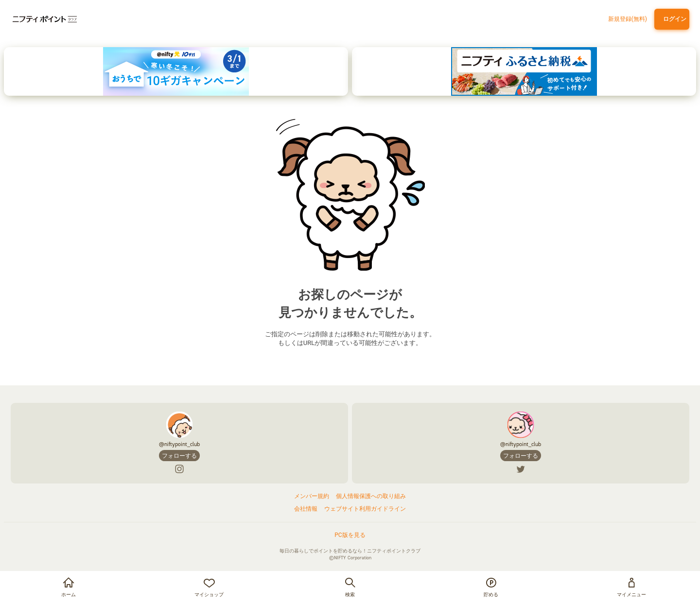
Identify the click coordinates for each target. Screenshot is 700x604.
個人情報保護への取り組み (371, 496)
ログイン (673, 19)
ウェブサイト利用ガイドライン (365, 509)
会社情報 (306, 509)
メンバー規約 (312, 496)
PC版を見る (350, 535)
